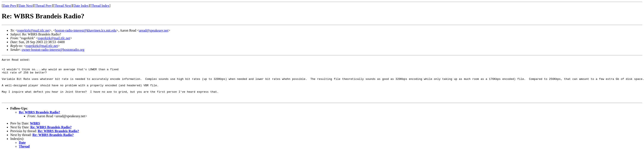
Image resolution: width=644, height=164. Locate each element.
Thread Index (100, 6)
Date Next (26, 6)
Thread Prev (43, 6)
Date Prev (10, 6)
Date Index (81, 6)
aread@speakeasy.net (154, 30)
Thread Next (63, 6)
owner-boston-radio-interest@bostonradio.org (53, 50)
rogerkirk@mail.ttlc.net (33, 30)
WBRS (35, 132)
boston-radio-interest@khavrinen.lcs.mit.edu (86, 30)
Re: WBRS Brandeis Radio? (39, 121)
